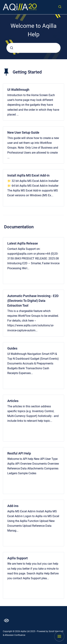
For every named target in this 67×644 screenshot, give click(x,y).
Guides (12, 348)
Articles (13, 401)
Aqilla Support (18, 558)
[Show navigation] (59, 636)
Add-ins (13, 506)
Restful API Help (19, 453)
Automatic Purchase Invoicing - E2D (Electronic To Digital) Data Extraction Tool (33, 301)
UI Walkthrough (18, 90)
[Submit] (12, 48)
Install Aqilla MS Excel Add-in (28, 175)
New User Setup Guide (23, 132)
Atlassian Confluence (15, 635)
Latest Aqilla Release (23, 243)
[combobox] (33, 48)
